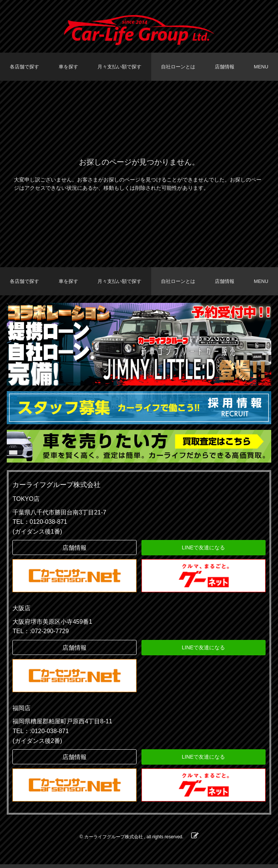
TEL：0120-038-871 (40, 525)
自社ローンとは (178, 67)
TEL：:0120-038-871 (40, 735)
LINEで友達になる (203, 551)
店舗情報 (225, 67)
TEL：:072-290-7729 (40, 635)
